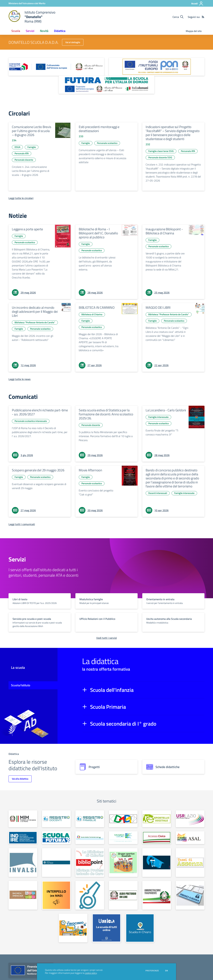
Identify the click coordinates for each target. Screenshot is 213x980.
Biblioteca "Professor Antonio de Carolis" (35, 322)
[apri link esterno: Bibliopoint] (90, 862)
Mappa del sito (194, 31)
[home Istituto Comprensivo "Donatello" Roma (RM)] (32, 17)
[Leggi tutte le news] (20, 379)
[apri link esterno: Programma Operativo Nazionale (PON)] (157, 67)
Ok (167, 971)
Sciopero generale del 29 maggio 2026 (38, 470)
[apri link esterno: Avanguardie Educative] (123, 838)
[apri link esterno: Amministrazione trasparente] (157, 895)
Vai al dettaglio (73, 42)
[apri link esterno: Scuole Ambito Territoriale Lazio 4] (90, 838)
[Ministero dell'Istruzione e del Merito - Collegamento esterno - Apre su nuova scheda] (27, 3)
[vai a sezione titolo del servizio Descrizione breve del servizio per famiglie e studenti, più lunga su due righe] (40, 601)
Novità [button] (44, 31)
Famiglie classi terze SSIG (161, 151)
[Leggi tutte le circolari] (21, 198)
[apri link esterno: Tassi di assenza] (190, 862)
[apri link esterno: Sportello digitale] (157, 819)
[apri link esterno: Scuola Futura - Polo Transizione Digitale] (56, 838)
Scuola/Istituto (21, 685)
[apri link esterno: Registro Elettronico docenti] (56, 819)
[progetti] (107, 767)
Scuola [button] (16, 31)
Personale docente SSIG (160, 157)
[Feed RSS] (203, 17)
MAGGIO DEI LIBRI (158, 307)
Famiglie (32, 147)
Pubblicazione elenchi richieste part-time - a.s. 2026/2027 (40, 412)
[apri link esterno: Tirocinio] (73, 928)
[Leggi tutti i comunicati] (22, 524)
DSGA (17, 147)
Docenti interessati (158, 493)
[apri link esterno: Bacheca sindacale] (23, 895)
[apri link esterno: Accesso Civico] (157, 838)
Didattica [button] (60, 31)
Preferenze (152, 971)
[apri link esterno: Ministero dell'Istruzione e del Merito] (23, 819)
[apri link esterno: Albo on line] (123, 895)
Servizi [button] (30, 31)
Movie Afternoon (90, 470)
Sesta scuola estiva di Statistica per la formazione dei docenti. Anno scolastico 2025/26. (106, 414)
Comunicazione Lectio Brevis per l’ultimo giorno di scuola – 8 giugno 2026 (32, 131)
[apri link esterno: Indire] (23, 838)
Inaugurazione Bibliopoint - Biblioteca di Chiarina (164, 231)
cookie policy (91, 973)
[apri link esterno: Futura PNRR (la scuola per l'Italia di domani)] (107, 85)
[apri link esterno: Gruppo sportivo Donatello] (123, 862)
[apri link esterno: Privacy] (190, 895)
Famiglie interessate (158, 417)
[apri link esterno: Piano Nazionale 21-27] (56, 67)
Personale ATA (22, 153)
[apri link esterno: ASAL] (190, 838)
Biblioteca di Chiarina (92, 314)
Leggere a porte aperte (27, 229)
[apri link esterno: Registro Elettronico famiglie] (90, 819)
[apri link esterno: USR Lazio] (190, 819)
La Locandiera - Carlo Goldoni (166, 410)
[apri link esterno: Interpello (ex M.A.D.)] (56, 895)
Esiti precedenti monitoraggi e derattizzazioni (99, 129)
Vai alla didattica (20, 779)
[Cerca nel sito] (178, 17)
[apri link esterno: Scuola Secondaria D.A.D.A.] (123, 819)
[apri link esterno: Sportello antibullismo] (157, 862)
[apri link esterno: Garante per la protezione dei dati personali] (56, 862)
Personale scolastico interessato (31, 421)
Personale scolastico (107, 143)
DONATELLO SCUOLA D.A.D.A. (34, 42)
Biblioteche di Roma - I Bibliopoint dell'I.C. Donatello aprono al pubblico (98, 233)
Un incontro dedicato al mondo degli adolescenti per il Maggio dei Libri (35, 311)
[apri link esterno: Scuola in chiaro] (140, 928)
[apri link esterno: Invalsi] (23, 862)
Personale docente (24, 160)
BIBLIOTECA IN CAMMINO (97, 307)
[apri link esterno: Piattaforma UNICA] (107, 928)
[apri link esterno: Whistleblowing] (90, 895)
